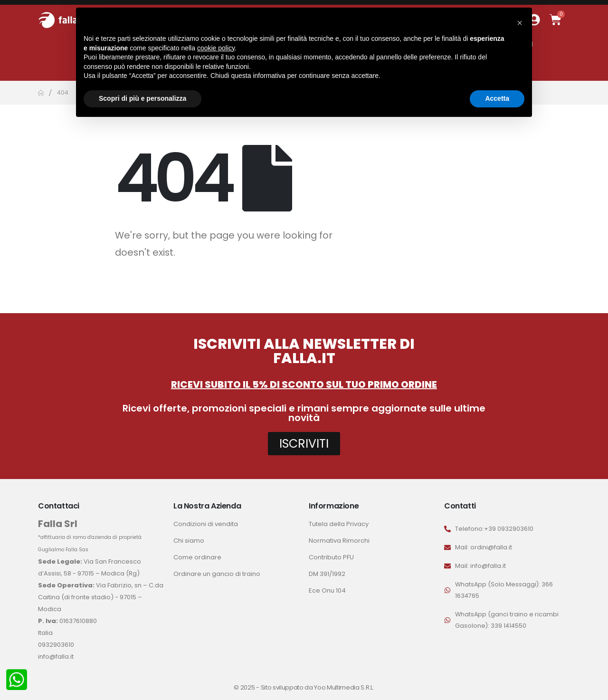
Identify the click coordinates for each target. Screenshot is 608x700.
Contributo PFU (331, 557)
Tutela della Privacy (339, 524)
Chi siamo (189, 541)
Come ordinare (197, 557)
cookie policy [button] (216, 48)
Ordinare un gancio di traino (217, 574)
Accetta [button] (497, 98)
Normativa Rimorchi (339, 541)
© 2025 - (247, 687)
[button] (520, 23)
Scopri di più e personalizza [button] (142, 98)
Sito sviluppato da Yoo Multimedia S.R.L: (318, 687)
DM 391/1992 (327, 574)
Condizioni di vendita (206, 524)
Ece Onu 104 (327, 590)
